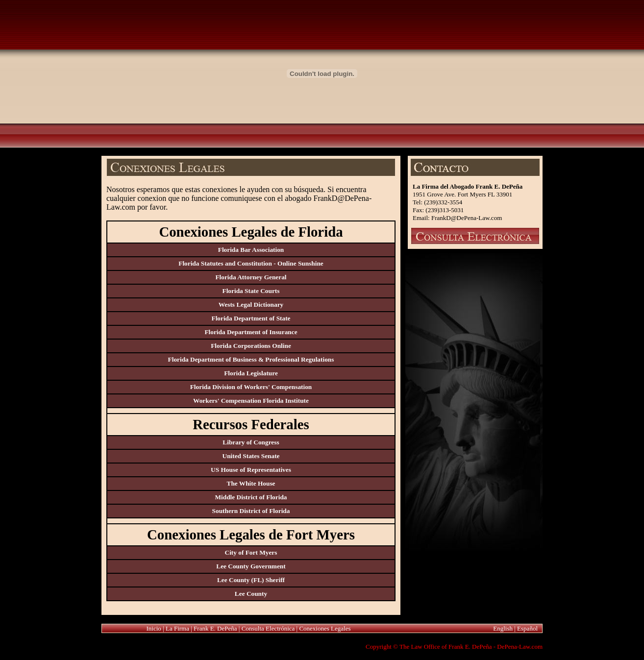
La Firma (177, 628)
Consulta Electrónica (268, 628)
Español (527, 628)
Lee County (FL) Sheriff (251, 580)
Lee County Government (251, 566)
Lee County (251, 594)
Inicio (154, 628)
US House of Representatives (251, 470)
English (503, 628)
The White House (251, 483)
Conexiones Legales (325, 628)
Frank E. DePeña (215, 628)
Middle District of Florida (251, 497)
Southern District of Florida (251, 511)
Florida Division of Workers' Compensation (251, 387)
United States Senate (251, 456)
